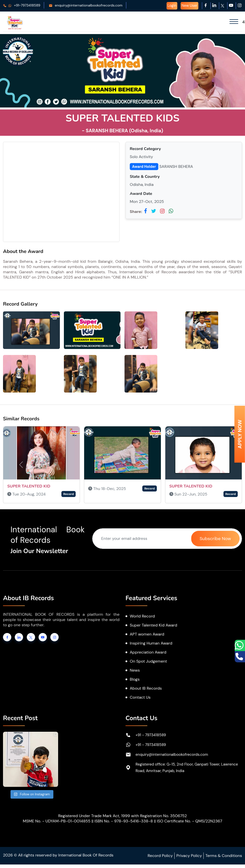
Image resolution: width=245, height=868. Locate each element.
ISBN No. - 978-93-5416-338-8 (124, 821)
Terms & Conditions (224, 856)
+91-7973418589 (22, 5)
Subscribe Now (215, 539)
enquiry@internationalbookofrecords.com (86, 5)
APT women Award (147, 634)
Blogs (135, 679)
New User (190, 6)
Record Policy (160, 856)
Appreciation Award (148, 652)
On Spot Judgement (148, 661)
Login (172, 6)
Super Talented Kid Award (153, 625)
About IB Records (146, 688)
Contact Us (140, 697)
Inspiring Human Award (151, 643)
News (135, 670)
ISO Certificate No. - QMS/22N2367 (190, 821)
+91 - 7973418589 (151, 735)
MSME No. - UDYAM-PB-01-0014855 (57, 821)
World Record (142, 616)
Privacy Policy (189, 856)
